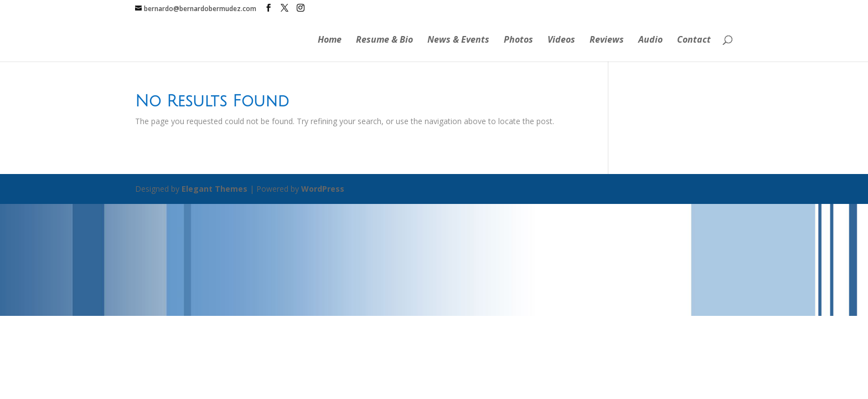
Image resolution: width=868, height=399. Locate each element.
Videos (561, 40)
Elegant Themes (215, 189)
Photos (518, 40)
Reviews (607, 40)
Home (330, 40)
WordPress (323, 189)
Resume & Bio (384, 40)
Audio (650, 40)
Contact (694, 40)
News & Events (458, 40)
